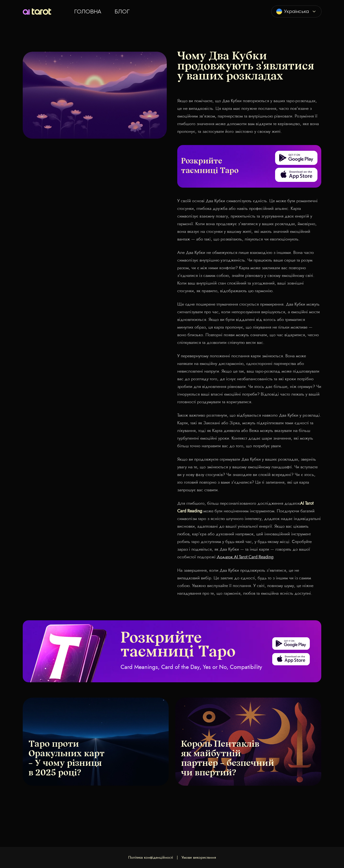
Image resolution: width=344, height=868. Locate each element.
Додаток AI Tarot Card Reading (245, 557)
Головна (88, 11)
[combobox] (296, 11)
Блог (122, 11)
